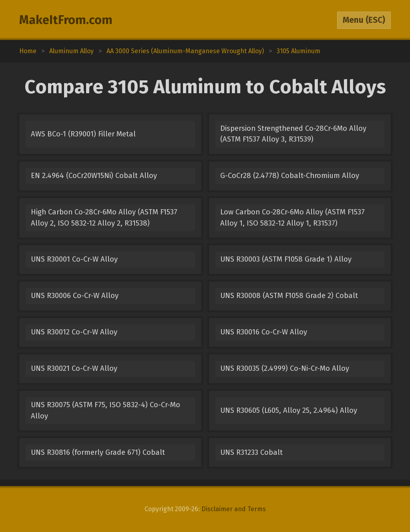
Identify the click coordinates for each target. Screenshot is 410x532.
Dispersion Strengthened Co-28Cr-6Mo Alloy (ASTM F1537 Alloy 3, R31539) (293, 134)
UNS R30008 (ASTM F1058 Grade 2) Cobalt (289, 296)
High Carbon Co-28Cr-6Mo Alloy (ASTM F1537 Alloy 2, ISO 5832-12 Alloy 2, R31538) (104, 217)
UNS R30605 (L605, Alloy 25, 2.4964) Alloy (289, 410)
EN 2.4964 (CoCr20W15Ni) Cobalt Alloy (94, 176)
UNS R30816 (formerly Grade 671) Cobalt (98, 452)
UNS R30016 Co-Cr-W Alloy (264, 332)
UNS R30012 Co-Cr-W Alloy (74, 332)
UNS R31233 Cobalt (251, 452)
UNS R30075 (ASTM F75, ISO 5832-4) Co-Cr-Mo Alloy (106, 410)
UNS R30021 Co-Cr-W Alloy (74, 368)
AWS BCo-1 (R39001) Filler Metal (83, 134)
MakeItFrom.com (66, 20)
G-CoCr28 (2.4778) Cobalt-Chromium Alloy (290, 176)
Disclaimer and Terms (234, 509)
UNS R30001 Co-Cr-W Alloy (74, 259)
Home (28, 51)
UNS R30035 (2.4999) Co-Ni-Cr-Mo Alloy (285, 368)
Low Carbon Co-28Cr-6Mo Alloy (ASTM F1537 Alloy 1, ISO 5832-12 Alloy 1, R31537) (292, 217)
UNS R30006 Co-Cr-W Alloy (75, 296)
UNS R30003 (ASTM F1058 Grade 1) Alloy (286, 259)
